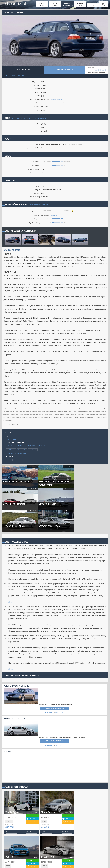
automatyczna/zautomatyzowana (17, 453)
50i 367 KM (32, 446)
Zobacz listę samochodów (55, 708)
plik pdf (11, 602)
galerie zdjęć (80, 4)
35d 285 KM (33, 450)
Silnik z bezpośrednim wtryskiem (36, 118)
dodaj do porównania (65, 70)
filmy (93, 5)
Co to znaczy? (54, 215)
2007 (8, 439)
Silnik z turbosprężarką (19, 118)
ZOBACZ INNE (48, 713)
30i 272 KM (21, 446)
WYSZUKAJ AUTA (60, 713)
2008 (15, 439)
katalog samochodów (68, 4)
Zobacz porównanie (23, 70)
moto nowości (55, 4)
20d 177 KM (11, 450)
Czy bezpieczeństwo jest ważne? (39, 205)
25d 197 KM (22, 450)
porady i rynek (42, 4)
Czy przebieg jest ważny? (57, 99)
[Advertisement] (20, 767)
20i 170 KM (11, 446)
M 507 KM (42, 446)
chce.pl (16, 3)
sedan (9, 460)
